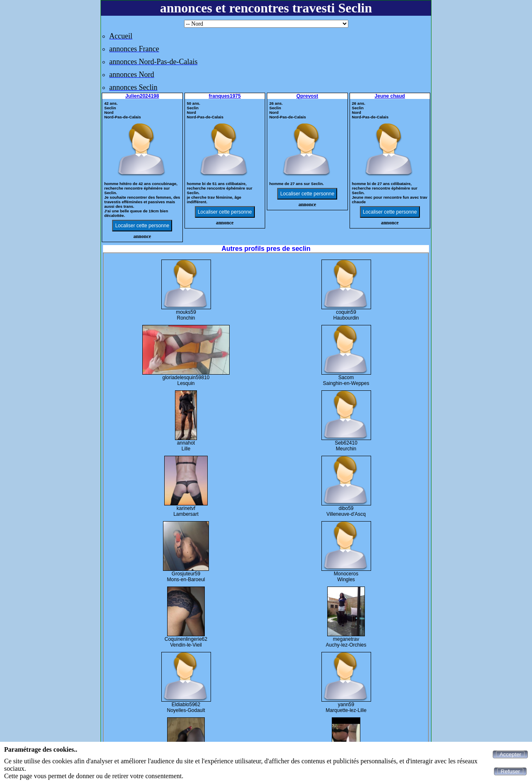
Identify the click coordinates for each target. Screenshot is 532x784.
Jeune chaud (390, 96)
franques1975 (225, 96)
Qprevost (307, 96)
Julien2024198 (142, 96)
